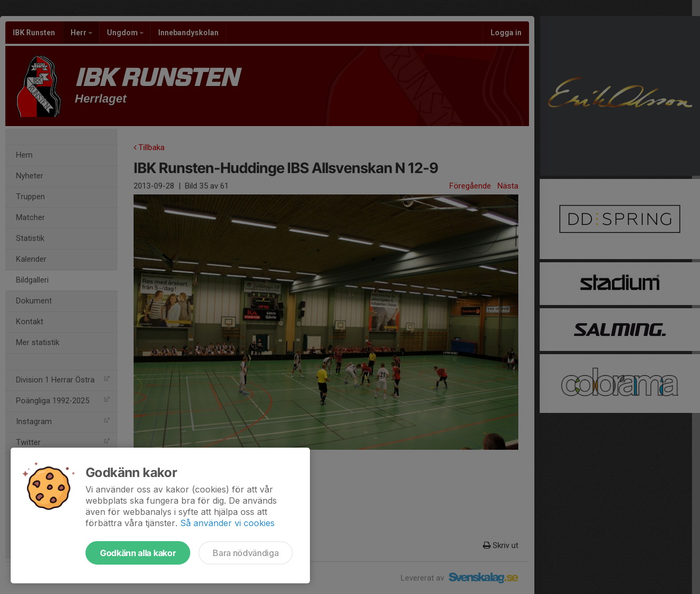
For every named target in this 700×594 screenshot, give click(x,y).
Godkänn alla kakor (138, 553)
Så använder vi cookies (227, 523)
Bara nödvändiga (246, 553)
